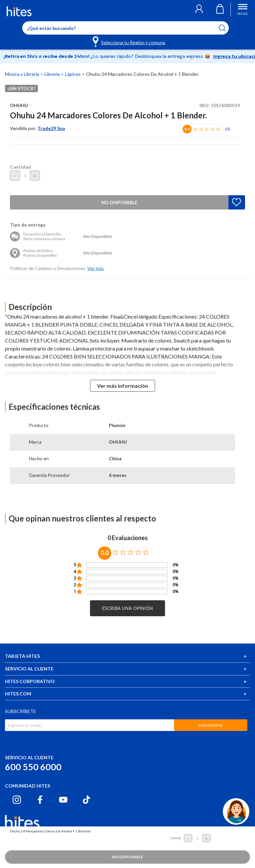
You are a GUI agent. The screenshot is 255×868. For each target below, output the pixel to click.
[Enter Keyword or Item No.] (126, 28)
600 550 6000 (33, 767)
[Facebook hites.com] (40, 800)
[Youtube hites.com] (63, 800)
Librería (53, 74)
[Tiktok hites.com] (86, 800)
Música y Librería (23, 74)
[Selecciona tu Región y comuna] (129, 41)
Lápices (73, 74)
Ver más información (123, 386)
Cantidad (20, 167)
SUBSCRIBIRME (211, 725)
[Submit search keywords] (226, 28)
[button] (199, 10)
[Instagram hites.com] (17, 800)
